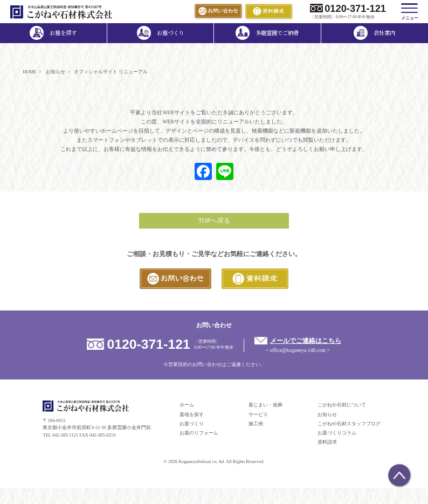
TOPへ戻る (214, 220)
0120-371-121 (355, 8)
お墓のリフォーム (199, 433)
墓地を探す (192, 415)
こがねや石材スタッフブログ (349, 424)
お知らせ (327, 415)
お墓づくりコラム (337, 433)
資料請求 (327, 442)
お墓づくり (192, 424)
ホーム (187, 405)
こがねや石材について (342, 405)
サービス (258, 415)
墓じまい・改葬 (265, 405)
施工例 (256, 424)
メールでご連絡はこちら (306, 341)
